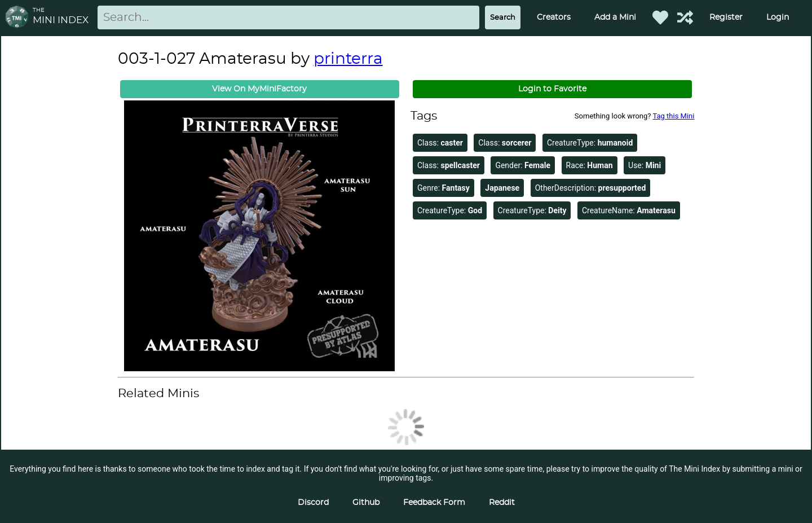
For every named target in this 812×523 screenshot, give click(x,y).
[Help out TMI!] (685, 17)
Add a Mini (615, 17)
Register (726, 17)
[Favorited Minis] (660, 17)
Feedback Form (434, 503)
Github (366, 503)
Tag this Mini (673, 116)
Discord (313, 503)
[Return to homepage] (19, 18)
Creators (554, 17)
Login (778, 17)
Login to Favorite (552, 89)
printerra (348, 59)
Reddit (502, 503)
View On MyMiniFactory (259, 89)
